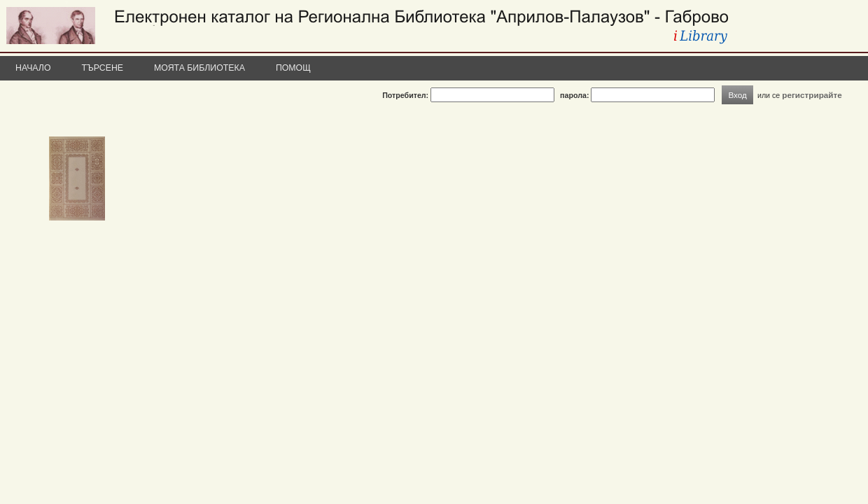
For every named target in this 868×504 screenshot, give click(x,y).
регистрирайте (812, 95)
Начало (33, 68)
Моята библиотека (199, 68)
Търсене (103, 68)
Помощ (293, 68)
